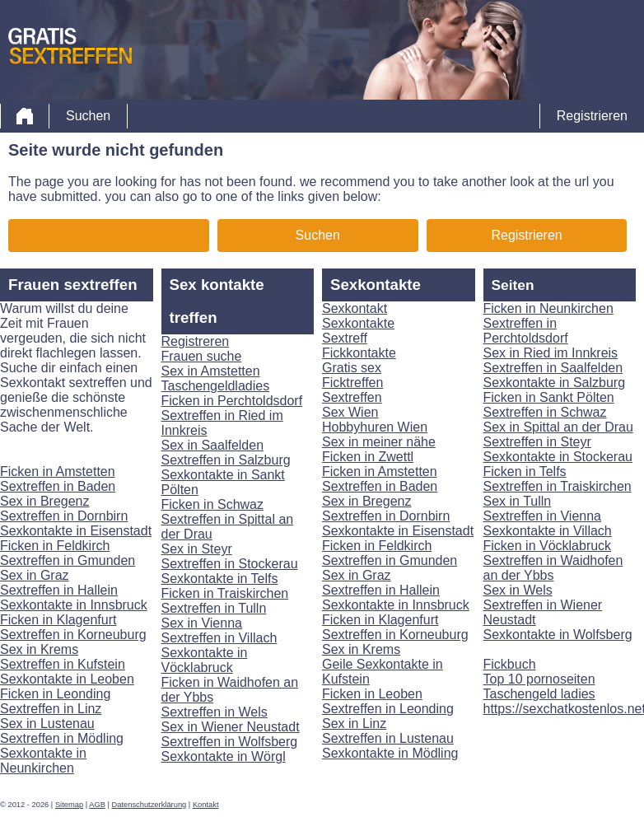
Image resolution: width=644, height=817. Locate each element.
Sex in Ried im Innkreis (551, 353)
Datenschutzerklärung (149, 805)
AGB (97, 805)
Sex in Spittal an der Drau (558, 427)
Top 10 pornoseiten (539, 679)
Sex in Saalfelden (213, 445)
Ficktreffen (352, 383)
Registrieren (592, 116)
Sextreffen (352, 397)
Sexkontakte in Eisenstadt (76, 531)
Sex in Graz (35, 575)
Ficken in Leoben (372, 694)
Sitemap (69, 805)
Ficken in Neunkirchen (548, 308)
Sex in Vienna (202, 623)
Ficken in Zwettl (368, 457)
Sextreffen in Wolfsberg (230, 742)
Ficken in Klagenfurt (58, 620)
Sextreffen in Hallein (59, 590)
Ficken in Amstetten (58, 472)
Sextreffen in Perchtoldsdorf (526, 331)
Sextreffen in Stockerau (230, 564)
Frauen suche (202, 356)
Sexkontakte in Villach (548, 531)
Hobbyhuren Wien (375, 427)
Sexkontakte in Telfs (220, 579)
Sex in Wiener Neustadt (231, 727)
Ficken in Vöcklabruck (548, 546)
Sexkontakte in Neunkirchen (43, 761)
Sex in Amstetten (211, 371)
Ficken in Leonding (55, 694)
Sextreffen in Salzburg (226, 460)
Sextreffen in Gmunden (68, 560)
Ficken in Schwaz (213, 504)
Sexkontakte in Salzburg (555, 383)
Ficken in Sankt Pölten (549, 397)
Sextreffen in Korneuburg (73, 635)
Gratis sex (352, 368)
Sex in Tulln (518, 501)
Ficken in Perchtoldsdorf (232, 401)
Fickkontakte (359, 353)
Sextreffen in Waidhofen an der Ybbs (553, 568)
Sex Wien (350, 412)
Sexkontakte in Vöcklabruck (205, 660)
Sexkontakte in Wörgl (224, 756)
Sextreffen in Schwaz (545, 412)
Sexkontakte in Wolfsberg (558, 635)
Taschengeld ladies (539, 694)
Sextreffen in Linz (51, 709)
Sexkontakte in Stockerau (558, 457)
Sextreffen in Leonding (388, 709)
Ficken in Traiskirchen (225, 593)
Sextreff (345, 338)
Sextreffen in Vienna (543, 516)
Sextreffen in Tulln (214, 608)
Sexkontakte (358, 323)
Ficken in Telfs (525, 472)
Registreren (196, 341)
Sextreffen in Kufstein (63, 664)
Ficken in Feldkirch (55, 546)
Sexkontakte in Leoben (67, 679)
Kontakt (206, 805)
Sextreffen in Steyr (537, 442)
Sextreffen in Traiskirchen (558, 486)
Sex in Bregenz (45, 501)
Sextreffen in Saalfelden (553, 368)
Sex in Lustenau (47, 724)
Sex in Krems (39, 649)
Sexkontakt (355, 308)
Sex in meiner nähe (379, 442)
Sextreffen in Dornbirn (64, 516)
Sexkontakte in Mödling (390, 753)
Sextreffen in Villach (219, 638)
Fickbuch (510, 664)
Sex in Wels (518, 590)
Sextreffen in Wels (215, 712)
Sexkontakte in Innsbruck (74, 605)
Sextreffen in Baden (58, 486)
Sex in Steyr (197, 549)
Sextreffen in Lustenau (388, 738)
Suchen (88, 116)
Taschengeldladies (216, 386)
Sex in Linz (354, 724)
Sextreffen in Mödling (62, 738)
